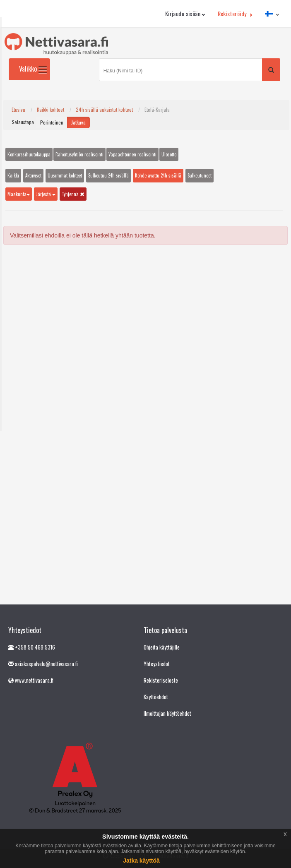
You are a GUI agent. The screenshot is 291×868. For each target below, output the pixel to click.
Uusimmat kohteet (65, 175)
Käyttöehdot (156, 697)
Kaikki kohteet (51, 109)
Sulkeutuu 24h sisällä (108, 175)
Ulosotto (169, 154)
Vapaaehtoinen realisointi (132, 154)
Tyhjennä (73, 194)
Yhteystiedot (157, 664)
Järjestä (46, 194)
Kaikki (13, 175)
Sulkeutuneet (200, 175)
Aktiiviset (33, 175)
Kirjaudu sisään (185, 13)
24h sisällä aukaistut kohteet (104, 109)
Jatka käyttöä (141, 861)
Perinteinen (52, 122)
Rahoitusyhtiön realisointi (79, 154)
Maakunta (19, 194)
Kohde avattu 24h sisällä (158, 175)
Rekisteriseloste (161, 680)
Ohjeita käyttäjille (162, 647)
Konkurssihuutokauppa (29, 154)
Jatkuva (78, 122)
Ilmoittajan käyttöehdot (167, 713)
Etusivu (18, 109)
